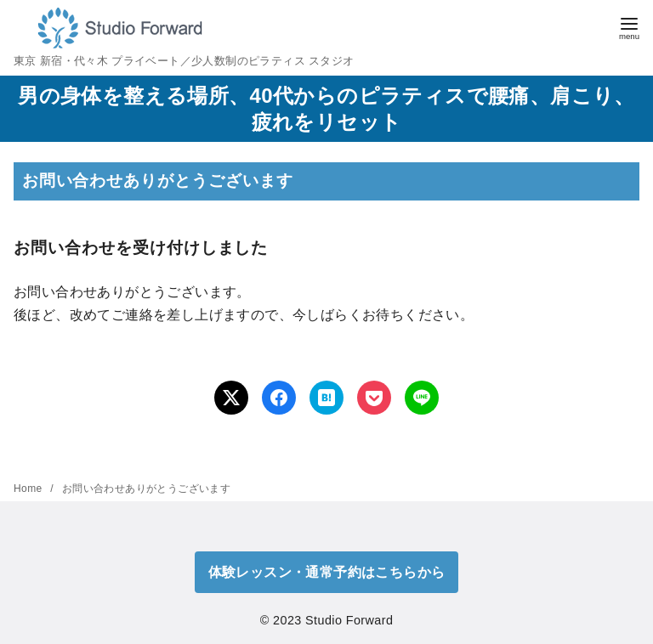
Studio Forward (349, 620)
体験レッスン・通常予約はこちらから (327, 572)
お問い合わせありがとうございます (146, 489)
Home (29, 489)
